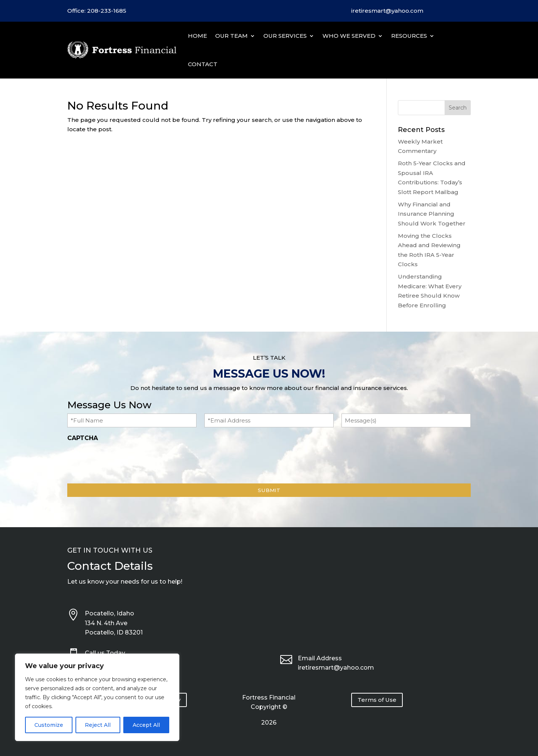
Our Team (231, 36)
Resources (409, 36)
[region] (97, 697)
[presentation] (124, 461)
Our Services (285, 36)
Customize (49, 725)
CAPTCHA (83, 438)
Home (197, 36)
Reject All (98, 725)
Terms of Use (377, 700)
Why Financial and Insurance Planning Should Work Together (432, 214)
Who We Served (349, 36)
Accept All (146, 725)
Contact (203, 64)
